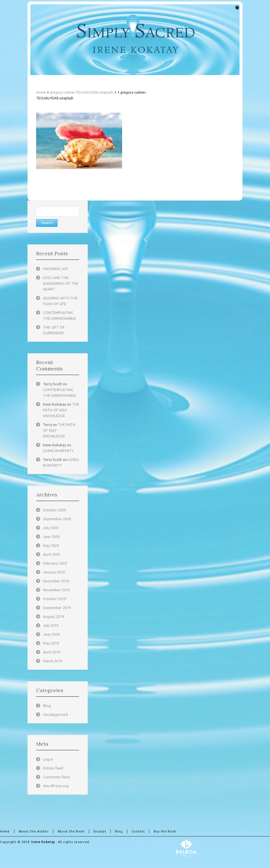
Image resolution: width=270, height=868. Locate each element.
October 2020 (54, 510)
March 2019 (53, 661)
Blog (47, 706)
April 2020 (51, 554)
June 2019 (51, 634)
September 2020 (57, 519)
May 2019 (51, 643)
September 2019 (57, 608)
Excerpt (100, 831)
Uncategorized (55, 714)
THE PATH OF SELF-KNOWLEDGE (61, 410)
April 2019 (51, 652)
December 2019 (56, 581)
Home (41, 92)
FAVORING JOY (55, 269)
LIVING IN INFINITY (58, 451)
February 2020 (55, 563)
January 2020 (54, 572)
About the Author (34, 831)
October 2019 (54, 599)
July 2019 (51, 625)
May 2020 (51, 545)
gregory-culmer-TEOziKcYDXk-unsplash (82, 92)
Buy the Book (165, 831)
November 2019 (56, 590)
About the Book (71, 831)
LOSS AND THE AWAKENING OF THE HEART (61, 283)
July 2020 (51, 528)
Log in (48, 759)
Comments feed (56, 777)
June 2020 (51, 537)
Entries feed (53, 768)
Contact (138, 831)
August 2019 (53, 616)
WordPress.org (56, 786)
